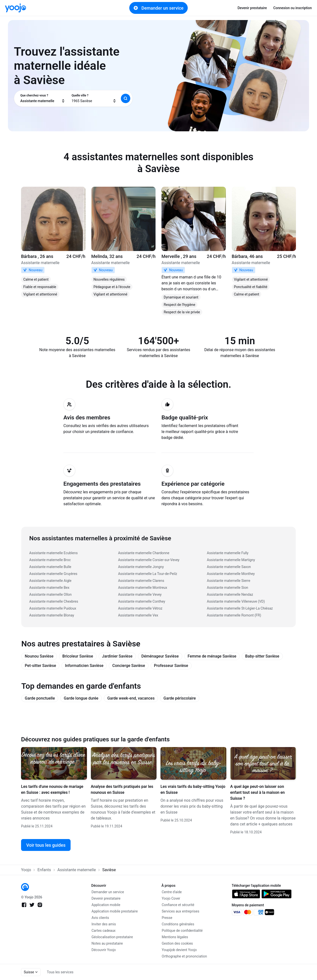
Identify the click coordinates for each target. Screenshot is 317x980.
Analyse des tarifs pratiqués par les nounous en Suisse (122, 789)
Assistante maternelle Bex (49, 588)
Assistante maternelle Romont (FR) (234, 615)
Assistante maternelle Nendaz (230, 594)
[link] (15, 8)
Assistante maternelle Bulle (50, 567)
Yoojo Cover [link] (171, 898)
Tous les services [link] (60, 972)
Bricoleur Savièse (78, 656)
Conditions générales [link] (178, 924)
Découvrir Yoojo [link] (104, 950)
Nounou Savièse (39, 656)
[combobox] (43, 98)
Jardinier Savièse (117, 656)
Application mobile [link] (106, 905)
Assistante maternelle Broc (50, 560)
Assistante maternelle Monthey (231, 574)
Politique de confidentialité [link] (182, 931)
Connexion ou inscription (293, 8)
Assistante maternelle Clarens (141, 581)
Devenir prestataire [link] (252, 8)
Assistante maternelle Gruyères (53, 574)
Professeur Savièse (171, 666)
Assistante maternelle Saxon (229, 567)
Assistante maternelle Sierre (228, 581)
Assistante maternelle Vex (138, 615)
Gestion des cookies (177, 943)
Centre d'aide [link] (172, 892)
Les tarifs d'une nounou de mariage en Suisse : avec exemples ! (52, 789)
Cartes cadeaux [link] (104, 931)
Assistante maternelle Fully (228, 553)
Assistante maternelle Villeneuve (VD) (236, 601)
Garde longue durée (81, 698)
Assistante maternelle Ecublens (53, 553)
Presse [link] (167, 918)
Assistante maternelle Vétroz (140, 608)
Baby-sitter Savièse (262, 656)
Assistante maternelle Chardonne (144, 553)
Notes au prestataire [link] (107, 943)
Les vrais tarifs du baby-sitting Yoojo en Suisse (193, 789)
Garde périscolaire (180, 698)
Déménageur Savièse (160, 656)
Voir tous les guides (46, 845)
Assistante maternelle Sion (227, 588)
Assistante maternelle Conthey (142, 601)
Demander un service (158, 8)
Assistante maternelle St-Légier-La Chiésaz (240, 608)
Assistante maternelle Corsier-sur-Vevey (149, 560)
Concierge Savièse (129, 666)
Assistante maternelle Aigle (50, 581)
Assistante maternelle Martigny (231, 560)
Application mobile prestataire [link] (115, 911)
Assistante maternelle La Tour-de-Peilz (148, 574)
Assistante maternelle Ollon (50, 594)
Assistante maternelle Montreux (143, 588)
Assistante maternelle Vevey (140, 594)
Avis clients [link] (100, 918)
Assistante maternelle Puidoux (53, 608)
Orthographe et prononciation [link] (184, 956)
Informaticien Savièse (84, 666)
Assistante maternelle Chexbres (54, 601)
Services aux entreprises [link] (181, 911)
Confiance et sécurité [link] (178, 905)
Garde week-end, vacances (131, 698)
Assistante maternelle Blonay (52, 615)
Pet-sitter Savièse (40, 666)
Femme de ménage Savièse (212, 656)
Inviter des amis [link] (104, 924)
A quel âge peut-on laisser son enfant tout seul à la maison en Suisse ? (258, 792)
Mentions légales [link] (175, 937)
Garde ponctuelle (40, 698)
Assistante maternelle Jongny (141, 567)
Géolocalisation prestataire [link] (112, 937)
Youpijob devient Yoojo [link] (179, 950)
